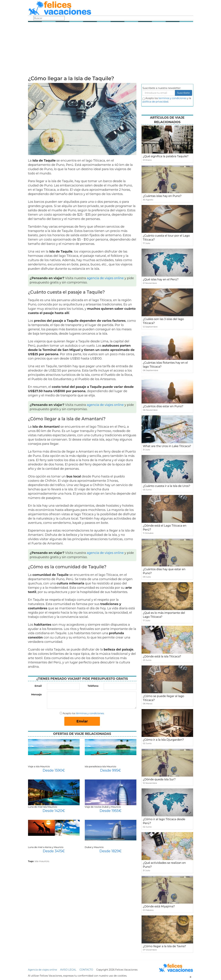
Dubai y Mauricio (94, 847)
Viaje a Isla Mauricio (39, 766)
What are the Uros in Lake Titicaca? (167, 446)
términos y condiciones (90, 713)
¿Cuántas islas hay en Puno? (162, 196)
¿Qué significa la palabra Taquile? (166, 156)
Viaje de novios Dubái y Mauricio (103, 807)
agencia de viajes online (105, 278)
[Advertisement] (111, 50)
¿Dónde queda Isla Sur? (159, 779)
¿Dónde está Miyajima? (159, 906)
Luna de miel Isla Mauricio (43, 807)
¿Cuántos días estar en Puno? (163, 406)
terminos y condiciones (173, 98)
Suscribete (184, 93)
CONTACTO (86, 970)
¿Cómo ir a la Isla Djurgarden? (163, 740)
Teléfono (93, 686)
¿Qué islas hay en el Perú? (161, 279)
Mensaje (36, 694)
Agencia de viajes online (43, 970)
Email (38, 686)
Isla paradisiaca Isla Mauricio (101, 766)
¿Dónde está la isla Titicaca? (162, 656)
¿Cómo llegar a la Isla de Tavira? (165, 946)
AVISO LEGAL (68, 970)
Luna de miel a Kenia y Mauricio (46, 847)
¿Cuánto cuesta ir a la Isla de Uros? (167, 486)
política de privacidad (155, 102)
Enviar (82, 721)
